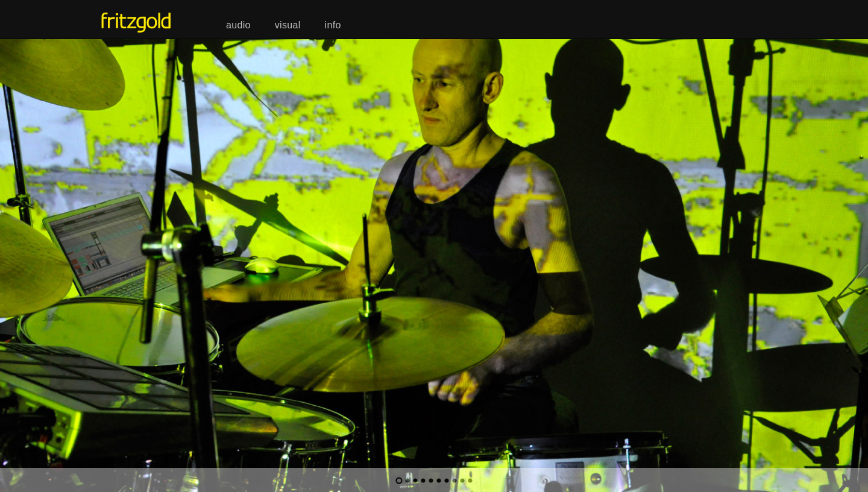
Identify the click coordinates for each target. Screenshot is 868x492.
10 (470, 481)
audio (238, 25)
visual (288, 25)
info (333, 25)
